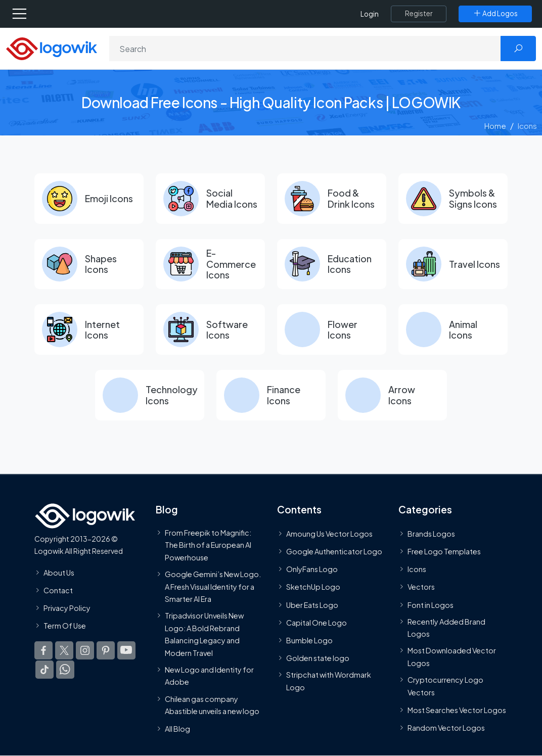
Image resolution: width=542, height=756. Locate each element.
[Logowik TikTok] (44, 670)
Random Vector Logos (446, 728)
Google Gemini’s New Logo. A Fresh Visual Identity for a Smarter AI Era (213, 587)
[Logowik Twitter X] (64, 651)
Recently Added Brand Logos (446, 628)
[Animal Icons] (453, 330)
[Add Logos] (495, 14)
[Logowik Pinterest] (106, 651)
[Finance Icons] (271, 396)
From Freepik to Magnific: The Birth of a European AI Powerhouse (208, 546)
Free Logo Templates (444, 552)
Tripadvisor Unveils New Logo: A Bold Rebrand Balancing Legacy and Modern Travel (204, 634)
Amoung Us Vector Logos (329, 534)
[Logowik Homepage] (52, 48)
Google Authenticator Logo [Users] (334, 552)
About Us (59, 573)
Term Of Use (65, 626)
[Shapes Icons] (89, 264)
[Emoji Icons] (89, 199)
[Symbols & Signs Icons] (453, 199)
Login (370, 14)
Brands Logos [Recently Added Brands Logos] (431, 534)
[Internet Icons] (89, 330)
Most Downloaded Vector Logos (452, 657)
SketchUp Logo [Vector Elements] (313, 587)
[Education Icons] (332, 264)
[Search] (305, 49)
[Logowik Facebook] (43, 651)
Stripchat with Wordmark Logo (329, 681)
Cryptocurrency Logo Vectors (445, 686)
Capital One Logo (317, 623)
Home (495, 126)
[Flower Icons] (332, 330)
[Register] (419, 14)
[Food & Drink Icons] (332, 199)
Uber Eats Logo (312, 605)
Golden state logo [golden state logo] (318, 658)
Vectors (421, 587)
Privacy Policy (67, 608)
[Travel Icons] (453, 264)
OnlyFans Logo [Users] (312, 570)
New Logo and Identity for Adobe (209, 676)
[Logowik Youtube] (126, 651)
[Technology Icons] (150, 396)
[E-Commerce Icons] (210, 264)
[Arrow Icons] (392, 396)
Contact (58, 591)
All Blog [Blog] (177, 729)
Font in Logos (431, 605)
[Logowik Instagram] (85, 651)
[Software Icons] (210, 330)
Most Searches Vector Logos (457, 711)
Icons (417, 570)
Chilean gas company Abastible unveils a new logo (212, 705)
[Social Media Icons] (210, 199)
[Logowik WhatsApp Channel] (65, 670)
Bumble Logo (309, 641)
